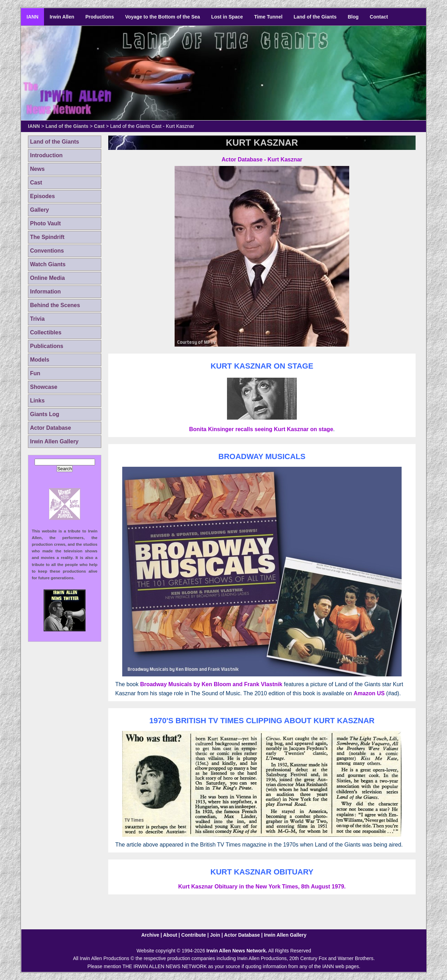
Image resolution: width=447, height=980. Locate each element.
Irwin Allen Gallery (54, 441)
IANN (32, 17)
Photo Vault (45, 223)
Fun (35, 373)
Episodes (42, 196)
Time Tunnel (268, 17)
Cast (99, 126)
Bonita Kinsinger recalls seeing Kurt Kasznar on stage (261, 429)
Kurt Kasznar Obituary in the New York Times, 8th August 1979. (262, 887)
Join (215, 935)
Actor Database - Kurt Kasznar (262, 159)
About (170, 935)
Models (40, 360)
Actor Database (50, 428)
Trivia (37, 319)
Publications (47, 346)
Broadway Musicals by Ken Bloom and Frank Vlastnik (211, 684)
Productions (100, 17)
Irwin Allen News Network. (237, 951)
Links (37, 401)
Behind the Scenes (55, 305)
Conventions (47, 251)
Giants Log (45, 414)
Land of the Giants (315, 17)
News (37, 169)
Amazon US (369, 693)
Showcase (44, 387)
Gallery (39, 210)
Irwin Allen (62, 17)
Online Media (47, 278)
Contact (379, 17)
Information (45, 292)
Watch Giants (48, 264)
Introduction (46, 155)
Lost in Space (227, 17)
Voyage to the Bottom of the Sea (162, 17)
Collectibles (46, 332)
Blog (353, 17)
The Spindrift (47, 237)
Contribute (194, 935)
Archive (150, 935)
